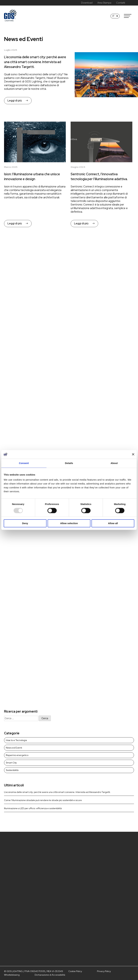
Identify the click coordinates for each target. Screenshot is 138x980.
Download (87, 3)
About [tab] (114, 463)
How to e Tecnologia (16, 740)
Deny (25, 523)
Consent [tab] (24, 463)
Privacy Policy (104, 971)
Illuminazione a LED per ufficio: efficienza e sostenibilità (33, 808)
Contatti (121, 3)
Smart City (11, 763)
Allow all (113, 523)
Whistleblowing (12, 975)
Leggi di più (18, 101)
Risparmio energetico (17, 755)
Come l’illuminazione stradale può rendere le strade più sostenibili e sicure (43, 800)
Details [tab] (69, 463)
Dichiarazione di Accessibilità (50, 975)
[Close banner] (133, 454)
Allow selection (69, 523)
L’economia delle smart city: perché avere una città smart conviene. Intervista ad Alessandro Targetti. (35, 62)
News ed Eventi (14, 748)
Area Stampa (104, 3)
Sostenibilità (12, 770)
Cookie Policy (75, 971)
